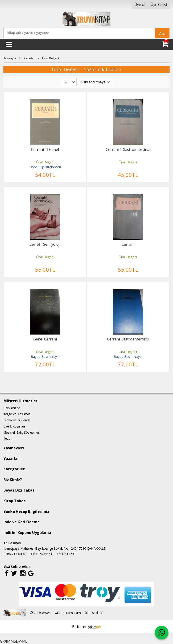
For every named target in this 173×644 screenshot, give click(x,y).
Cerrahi (128, 244)
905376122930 (66, 554)
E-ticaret (79, 627)
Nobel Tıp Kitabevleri (45, 167)
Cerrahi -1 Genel (45, 149)
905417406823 (41, 554)
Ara (162, 34)
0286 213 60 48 (15, 554)
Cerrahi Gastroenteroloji (128, 339)
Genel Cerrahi (45, 339)
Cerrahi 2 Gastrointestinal (128, 149)
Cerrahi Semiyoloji (45, 244)
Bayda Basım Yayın (45, 357)
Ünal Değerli (45, 162)
